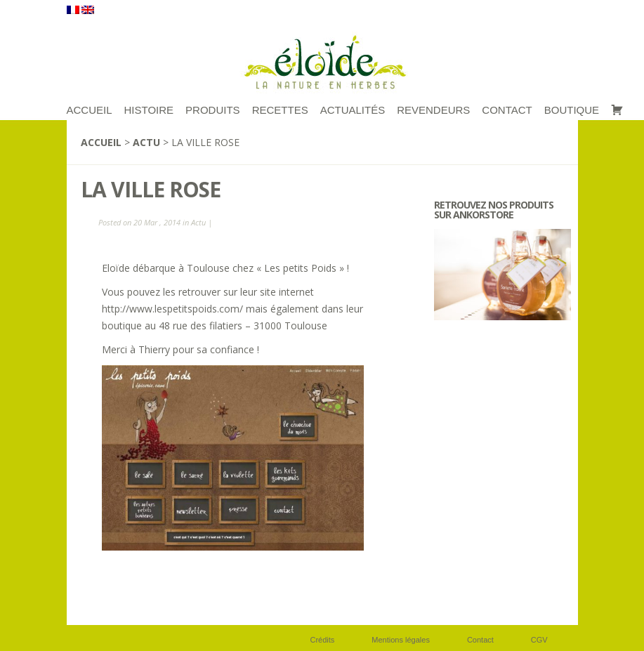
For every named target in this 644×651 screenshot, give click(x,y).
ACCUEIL (90, 110)
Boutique (572, 110)
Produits (213, 110)
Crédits (323, 640)
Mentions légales (401, 640)
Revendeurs (433, 110)
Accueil (101, 142)
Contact (507, 110)
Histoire (149, 110)
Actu (146, 142)
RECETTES (280, 110)
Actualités (353, 110)
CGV (539, 640)
